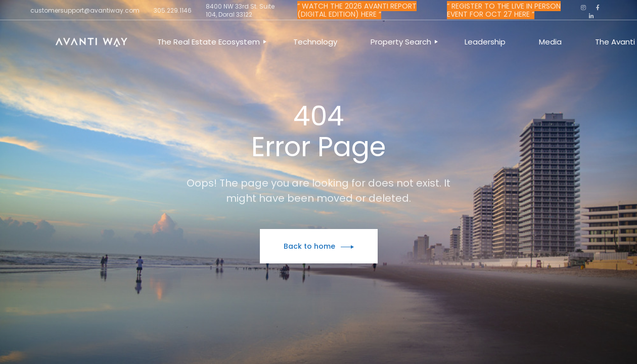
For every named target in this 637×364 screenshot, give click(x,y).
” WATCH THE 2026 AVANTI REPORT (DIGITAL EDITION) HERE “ (357, 10)
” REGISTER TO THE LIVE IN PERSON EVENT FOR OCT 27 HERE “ (504, 10)
